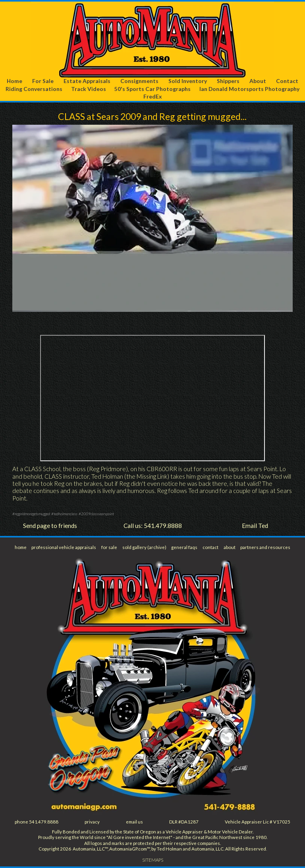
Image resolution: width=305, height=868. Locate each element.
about (230, 547)
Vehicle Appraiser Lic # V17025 (258, 822)
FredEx (152, 96)
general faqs (184, 547)
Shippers (228, 81)
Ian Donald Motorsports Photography (249, 89)
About (258, 81)
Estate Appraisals (87, 81)
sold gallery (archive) (144, 547)
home (21, 547)
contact (210, 547)
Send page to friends (50, 526)
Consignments (139, 81)
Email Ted (255, 526)
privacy (92, 822)
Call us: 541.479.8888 (153, 526)
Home (14, 81)
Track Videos (89, 89)
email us (134, 822)
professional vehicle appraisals (64, 547)
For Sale (43, 81)
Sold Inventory (188, 81)
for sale (109, 547)
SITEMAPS (153, 860)
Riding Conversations (34, 89)
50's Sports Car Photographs (152, 89)
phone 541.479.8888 (37, 822)
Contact (287, 81)
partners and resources (265, 547)
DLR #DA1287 (184, 822)
